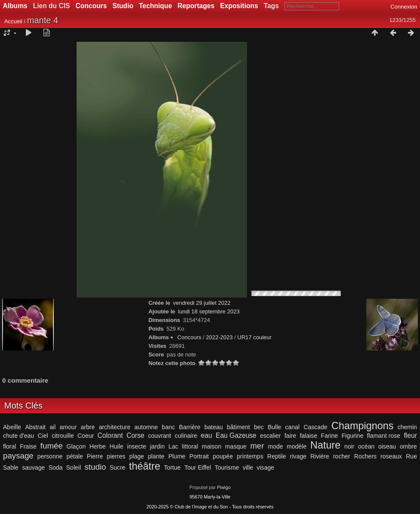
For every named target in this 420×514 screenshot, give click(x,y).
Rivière (320, 456)
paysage (18, 456)
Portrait (199, 456)
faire (290, 436)
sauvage (33, 468)
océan (366, 446)
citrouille (63, 436)
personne (50, 456)
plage (136, 456)
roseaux (391, 456)
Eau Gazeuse (236, 435)
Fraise (28, 446)
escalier (270, 436)
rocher (342, 456)
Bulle (274, 427)
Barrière (190, 427)
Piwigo (224, 487)
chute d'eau (19, 436)
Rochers (365, 456)
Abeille (12, 427)
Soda (56, 468)
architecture (115, 427)
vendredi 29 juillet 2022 (202, 303)
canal (293, 427)
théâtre (145, 466)
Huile (117, 446)
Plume (177, 456)
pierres (116, 456)
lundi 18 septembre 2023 (209, 311)
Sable (11, 468)
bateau (214, 427)
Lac (173, 446)
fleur (411, 435)
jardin (157, 446)
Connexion (404, 7)
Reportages (196, 6)
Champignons (362, 426)
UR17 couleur (255, 337)
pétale (74, 456)
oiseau (387, 446)
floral (9, 446)
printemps (250, 456)
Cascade (315, 427)
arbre (88, 427)
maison (212, 446)
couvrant (160, 436)
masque (236, 446)
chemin (407, 427)
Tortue (172, 468)
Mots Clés (23, 406)
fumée (52, 446)
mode (275, 446)
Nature (325, 445)
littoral (190, 446)
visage (265, 468)
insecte (136, 446)
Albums (15, 6)
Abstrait (35, 427)
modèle (296, 446)
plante (156, 456)
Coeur (86, 436)
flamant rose (384, 436)
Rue (411, 456)
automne (146, 427)
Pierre (95, 456)
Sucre (118, 468)
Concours (91, 6)
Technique (156, 6)
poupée (223, 456)
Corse (136, 435)
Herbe (98, 446)
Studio (123, 6)
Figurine (353, 436)
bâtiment (238, 427)
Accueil (13, 21)
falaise (309, 436)
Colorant (110, 435)
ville (248, 468)
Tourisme (227, 468)
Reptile (277, 456)
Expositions (239, 6)
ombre (408, 446)
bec (259, 427)
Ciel (43, 436)
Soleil (74, 468)
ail (52, 427)
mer (257, 446)
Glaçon (76, 446)
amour (68, 427)
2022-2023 (219, 337)
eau (207, 435)
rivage (298, 456)
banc (168, 427)
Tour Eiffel (198, 468)
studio (95, 467)
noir (349, 446)
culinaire (186, 436)
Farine (330, 436)
